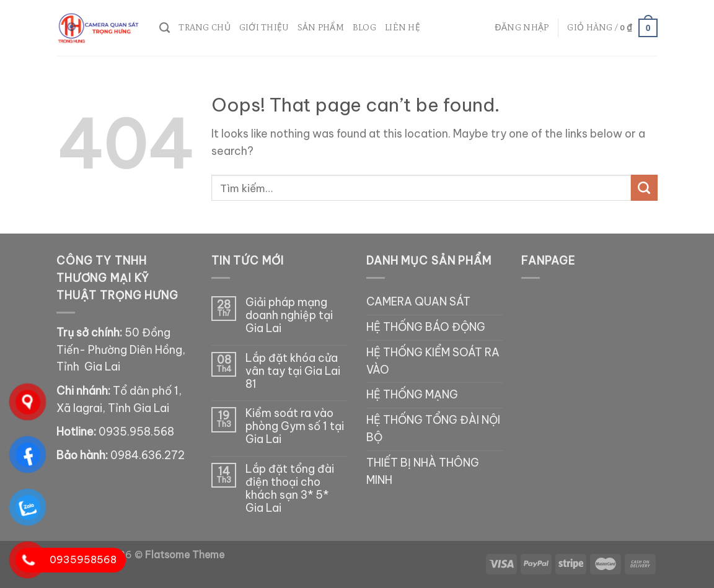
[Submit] (644, 188)
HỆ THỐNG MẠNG (412, 395)
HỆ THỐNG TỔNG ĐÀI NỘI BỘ (433, 429)
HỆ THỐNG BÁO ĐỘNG (426, 327)
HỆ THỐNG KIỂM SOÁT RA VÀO (433, 361)
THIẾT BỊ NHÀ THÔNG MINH (423, 472)
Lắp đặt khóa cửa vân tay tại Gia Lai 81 (293, 371)
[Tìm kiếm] (165, 28)
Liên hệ (403, 28)
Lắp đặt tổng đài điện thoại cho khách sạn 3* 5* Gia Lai (290, 489)
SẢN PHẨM (321, 28)
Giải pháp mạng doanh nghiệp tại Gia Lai (289, 316)
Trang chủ (205, 28)
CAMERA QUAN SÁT (418, 302)
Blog (364, 28)
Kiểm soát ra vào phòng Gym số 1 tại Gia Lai (295, 427)
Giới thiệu (264, 28)
